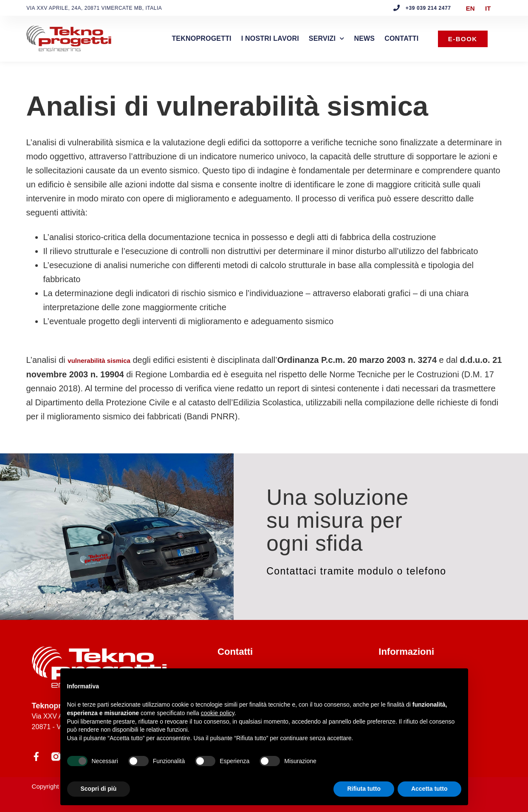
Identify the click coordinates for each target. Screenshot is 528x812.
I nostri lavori (270, 38)
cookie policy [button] (218, 713)
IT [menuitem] (488, 8)
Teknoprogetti (201, 38)
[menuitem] (470, 8)
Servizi (327, 39)
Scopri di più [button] (99, 789)
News (364, 38)
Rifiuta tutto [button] (364, 789)
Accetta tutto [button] (429, 789)
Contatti (401, 38)
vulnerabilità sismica (99, 361)
